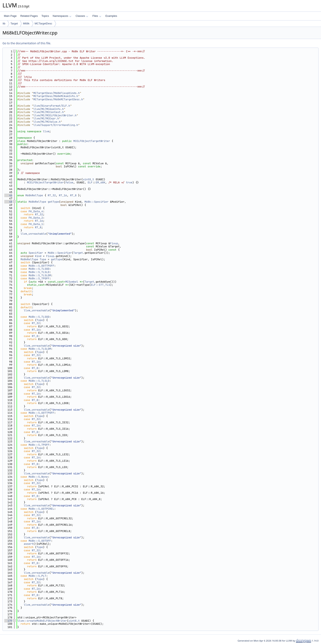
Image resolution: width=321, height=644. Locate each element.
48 (8, 202)
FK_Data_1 (36, 224)
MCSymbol (72, 282)
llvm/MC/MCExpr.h (46, 118)
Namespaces (62, 16)
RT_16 (63, 195)
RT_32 (52, 195)
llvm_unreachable (33, 234)
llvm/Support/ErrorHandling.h (56, 125)
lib (4, 23)
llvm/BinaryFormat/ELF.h (52, 106)
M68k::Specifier (97, 202)
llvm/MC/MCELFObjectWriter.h (55, 115)
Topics (45, 16)
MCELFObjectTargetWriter (92, 141)
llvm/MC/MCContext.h (49, 112)
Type (43, 259)
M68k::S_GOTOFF (40, 541)
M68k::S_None (38, 477)
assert (29, 544)
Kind (38, 256)
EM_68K (100, 182)
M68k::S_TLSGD (39, 269)
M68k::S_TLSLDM (40, 275)
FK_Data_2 (36, 218)
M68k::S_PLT (37, 576)
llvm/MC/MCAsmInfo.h (49, 109)
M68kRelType (34, 195)
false (69, 182)
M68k (26, 23)
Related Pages (29, 16)
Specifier (36, 253)
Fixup (114, 243)
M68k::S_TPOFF (39, 278)
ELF (90, 182)
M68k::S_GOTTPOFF (41, 266)
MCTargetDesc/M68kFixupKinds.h (57, 93)
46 (8, 195)
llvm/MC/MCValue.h (47, 122)
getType (53, 202)
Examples (111, 16)
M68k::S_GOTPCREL (41, 509)
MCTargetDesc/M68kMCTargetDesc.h (58, 99)
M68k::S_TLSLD (39, 272)
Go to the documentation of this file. (27, 43)
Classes (82, 16)
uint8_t (89, 179)
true (129, 182)
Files (97, 16)
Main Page (10, 16)
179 (8, 621)
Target (14, 23)
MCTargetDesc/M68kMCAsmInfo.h (56, 96)
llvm (46, 131)
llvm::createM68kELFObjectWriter (42, 621)
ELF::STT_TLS (101, 285)
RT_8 (73, 195)
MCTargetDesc (43, 23)
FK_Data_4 (36, 211)
